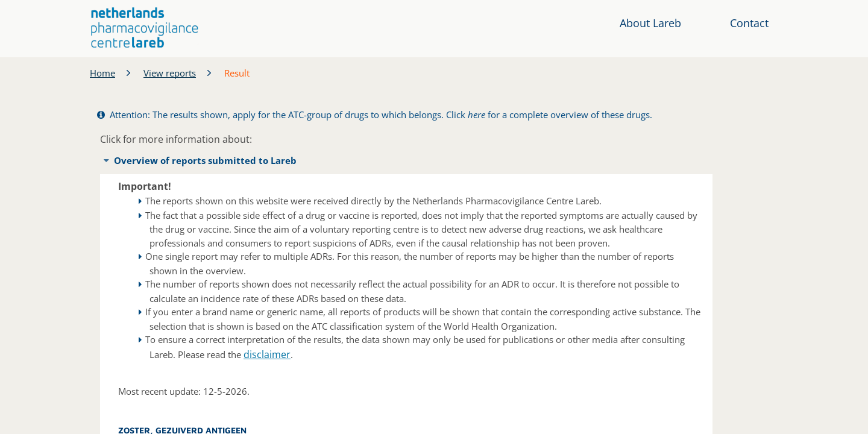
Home (102, 73)
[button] (145, 28)
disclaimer (267, 354)
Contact (749, 23)
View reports (170, 73)
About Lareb (650, 23)
